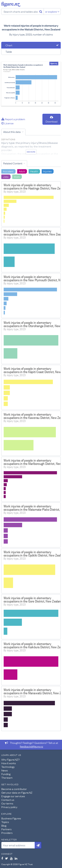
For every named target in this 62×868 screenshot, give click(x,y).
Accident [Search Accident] (8, 171)
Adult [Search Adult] (22, 171)
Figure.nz (11, 4)
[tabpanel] (31, 84)
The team (7, 778)
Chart (9, 45)
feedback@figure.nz (31, 746)
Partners (6, 829)
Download (52, 119)
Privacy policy (9, 807)
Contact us (8, 800)
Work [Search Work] (17, 177)
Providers (7, 833)
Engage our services (13, 796)
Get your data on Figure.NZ (17, 792)
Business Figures (11, 818)
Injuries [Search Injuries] (48, 171)
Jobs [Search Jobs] (6, 177)
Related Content (13, 163)
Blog (4, 825)
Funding (6, 774)
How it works (9, 763)
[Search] (41, 11)
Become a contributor (14, 789)
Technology (8, 767)
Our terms (7, 803)
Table (9, 52)
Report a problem (13, 119)
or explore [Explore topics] (52, 11)
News (5, 770)
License (7, 123)
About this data (12, 132)
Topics (5, 822)
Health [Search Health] (34, 171)
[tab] (31, 45)
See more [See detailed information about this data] (31, 152)
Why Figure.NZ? (10, 759)
